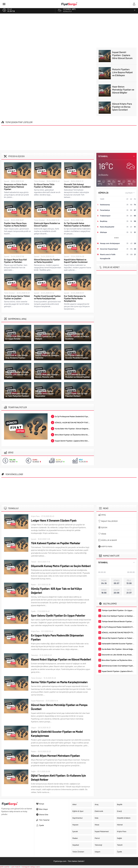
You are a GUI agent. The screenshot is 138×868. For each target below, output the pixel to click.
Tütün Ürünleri (39, 181)
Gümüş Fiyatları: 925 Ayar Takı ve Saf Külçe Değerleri (56, 591)
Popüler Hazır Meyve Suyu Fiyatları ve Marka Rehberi (15, 224)
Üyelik (33, 611)
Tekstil (33, 562)
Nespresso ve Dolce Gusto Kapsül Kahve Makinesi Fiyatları (15, 187)
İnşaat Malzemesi (37, 701)
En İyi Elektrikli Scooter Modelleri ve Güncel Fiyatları (78, 376)
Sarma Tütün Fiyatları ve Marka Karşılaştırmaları (59, 682)
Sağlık (33, 771)
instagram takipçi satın (31, 867)
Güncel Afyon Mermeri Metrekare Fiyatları (55, 756)
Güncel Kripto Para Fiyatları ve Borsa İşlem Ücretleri (122, 107)
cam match (16, 867)
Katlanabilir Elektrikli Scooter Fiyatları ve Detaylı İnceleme (77, 336)
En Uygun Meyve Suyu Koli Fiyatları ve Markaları (15, 261)
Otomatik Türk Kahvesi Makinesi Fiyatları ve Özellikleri (77, 186)
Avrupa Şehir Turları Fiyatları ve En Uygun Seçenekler (44, 393)
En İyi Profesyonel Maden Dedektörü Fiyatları (71, 416)
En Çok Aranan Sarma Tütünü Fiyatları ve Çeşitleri (17, 297)
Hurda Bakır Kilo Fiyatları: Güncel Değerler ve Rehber (71, 429)
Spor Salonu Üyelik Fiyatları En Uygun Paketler (58, 615)
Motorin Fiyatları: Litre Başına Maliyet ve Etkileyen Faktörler (122, 74)
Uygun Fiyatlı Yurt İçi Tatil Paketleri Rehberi (76, 395)
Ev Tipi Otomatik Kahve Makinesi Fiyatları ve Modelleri (77, 224)
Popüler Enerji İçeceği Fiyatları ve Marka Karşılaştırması (47, 297)
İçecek (7, 181)
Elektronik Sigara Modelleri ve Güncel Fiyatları (47, 224)
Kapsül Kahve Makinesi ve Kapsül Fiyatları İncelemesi (76, 261)
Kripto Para (35, 516)
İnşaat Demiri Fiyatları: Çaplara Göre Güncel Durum (122, 55)
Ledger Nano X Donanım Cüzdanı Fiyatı (54, 520)
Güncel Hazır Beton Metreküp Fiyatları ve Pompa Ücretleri (59, 707)
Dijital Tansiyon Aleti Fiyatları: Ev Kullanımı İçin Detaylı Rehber (58, 778)
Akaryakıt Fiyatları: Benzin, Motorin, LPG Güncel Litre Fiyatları (17, 374)
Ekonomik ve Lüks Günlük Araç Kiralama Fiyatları (17, 356)
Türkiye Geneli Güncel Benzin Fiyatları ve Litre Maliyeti (46, 336)
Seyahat (8, 333)
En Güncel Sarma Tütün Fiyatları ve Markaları (44, 186)
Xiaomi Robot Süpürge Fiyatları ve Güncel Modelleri (61, 659)
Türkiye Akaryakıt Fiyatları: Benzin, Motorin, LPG (47, 376)
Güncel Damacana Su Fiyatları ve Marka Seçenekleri (47, 261)
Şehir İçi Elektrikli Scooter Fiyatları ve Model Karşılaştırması (57, 734)
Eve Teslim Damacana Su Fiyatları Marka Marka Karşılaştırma (75, 298)
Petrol (38, 331)
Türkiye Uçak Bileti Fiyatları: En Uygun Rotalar (18, 337)
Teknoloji (34, 655)
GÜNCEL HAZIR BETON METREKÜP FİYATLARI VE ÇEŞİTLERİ (71, 423)
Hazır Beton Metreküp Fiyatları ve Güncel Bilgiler (123, 90)
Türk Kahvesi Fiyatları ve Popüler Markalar (56, 543)
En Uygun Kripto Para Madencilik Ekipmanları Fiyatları (57, 637)
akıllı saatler (5, 867)
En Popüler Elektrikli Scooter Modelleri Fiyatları (77, 356)
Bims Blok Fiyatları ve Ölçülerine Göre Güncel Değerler (71, 435)
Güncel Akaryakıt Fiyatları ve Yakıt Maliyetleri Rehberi (17, 395)
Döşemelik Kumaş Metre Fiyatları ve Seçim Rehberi (61, 566)
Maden (33, 585)
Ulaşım (68, 331)
